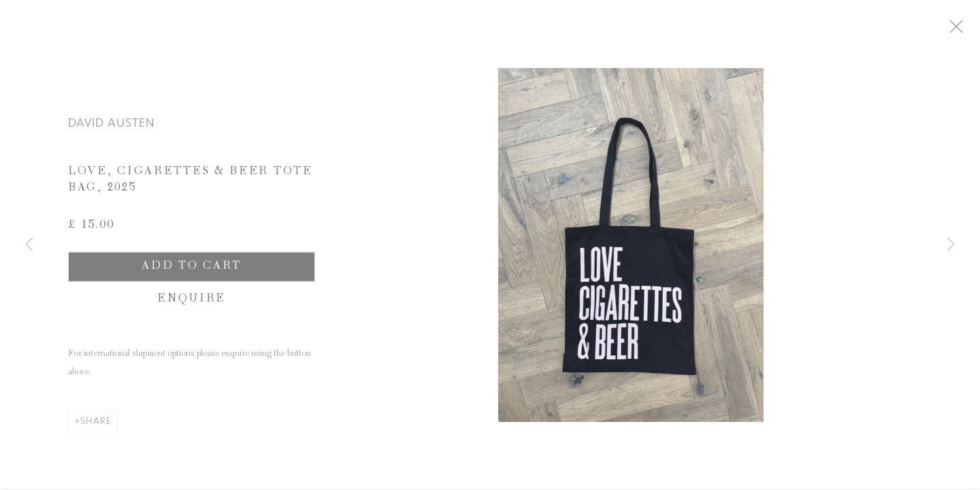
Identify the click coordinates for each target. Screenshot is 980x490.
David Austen (112, 127)
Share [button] (96, 426)
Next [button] (951, 245)
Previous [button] (29, 245)
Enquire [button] (192, 304)
